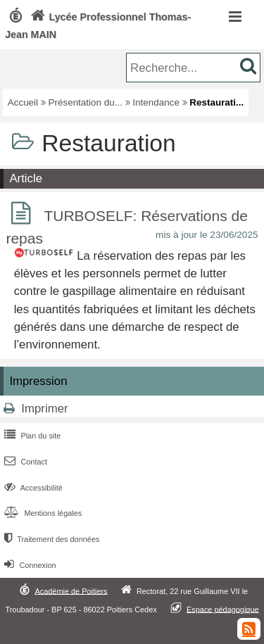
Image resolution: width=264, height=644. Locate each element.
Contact (24, 462)
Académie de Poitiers (71, 591)
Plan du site (31, 436)
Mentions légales (42, 513)
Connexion (29, 565)
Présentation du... (86, 102)
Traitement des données (50, 539)
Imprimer (44, 409)
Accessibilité (32, 488)
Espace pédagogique (223, 609)
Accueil (23, 102)
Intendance (156, 102)
